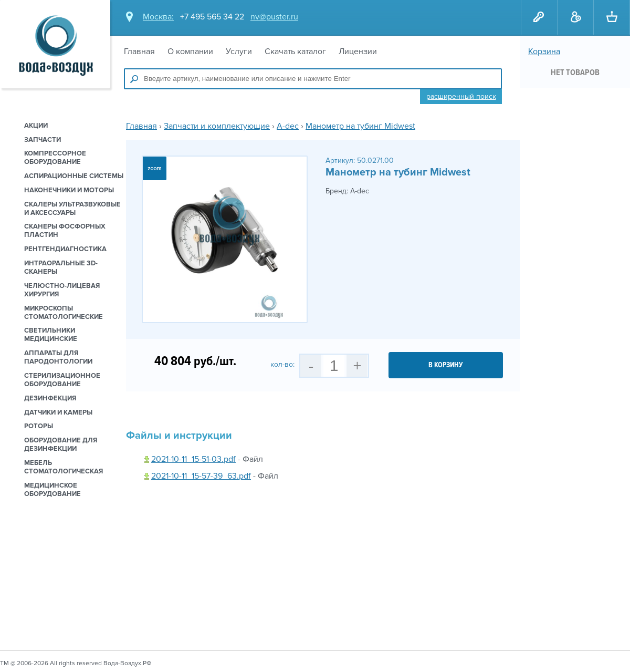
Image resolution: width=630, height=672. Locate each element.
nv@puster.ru (274, 17)
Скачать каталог (295, 51)
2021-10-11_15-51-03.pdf (193, 459)
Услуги (239, 51)
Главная (139, 51)
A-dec (288, 126)
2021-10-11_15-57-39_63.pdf (201, 476)
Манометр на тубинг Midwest (360, 126)
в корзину (446, 365)
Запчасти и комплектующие (217, 126)
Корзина (544, 51)
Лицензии (358, 51)
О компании (190, 51)
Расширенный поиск (461, 96)
